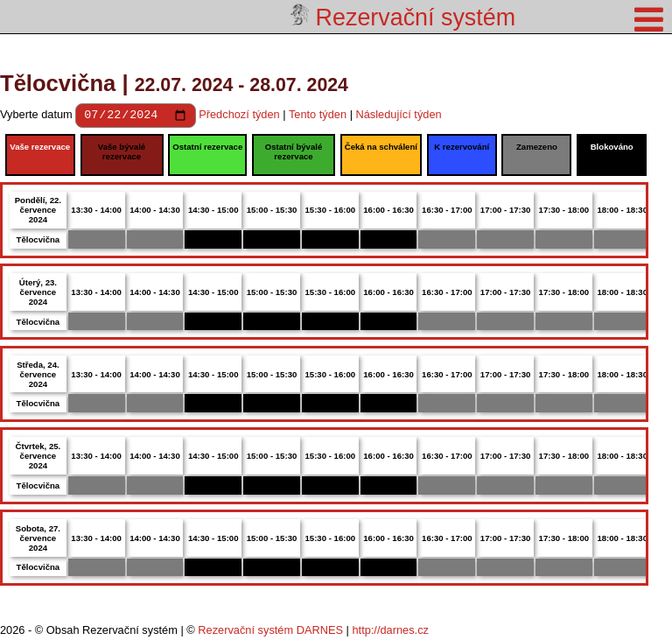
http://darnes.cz (390, 633)
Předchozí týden (239, 117)
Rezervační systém (403, 18)
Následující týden (399, 117)
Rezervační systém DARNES (270, 633)
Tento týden (318, 117)
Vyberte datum (38, 117)
